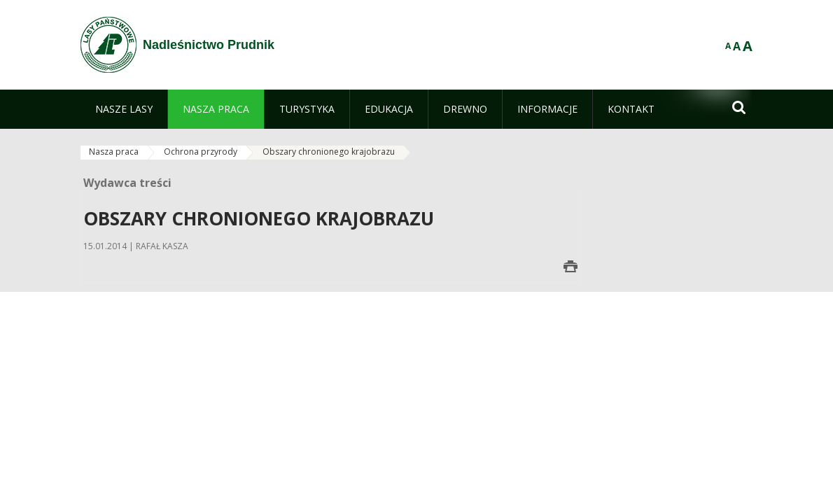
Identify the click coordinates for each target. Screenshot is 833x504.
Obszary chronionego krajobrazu (329, 152)
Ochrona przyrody (201, 152)
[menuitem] (124, 109)
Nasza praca (114, 152)
